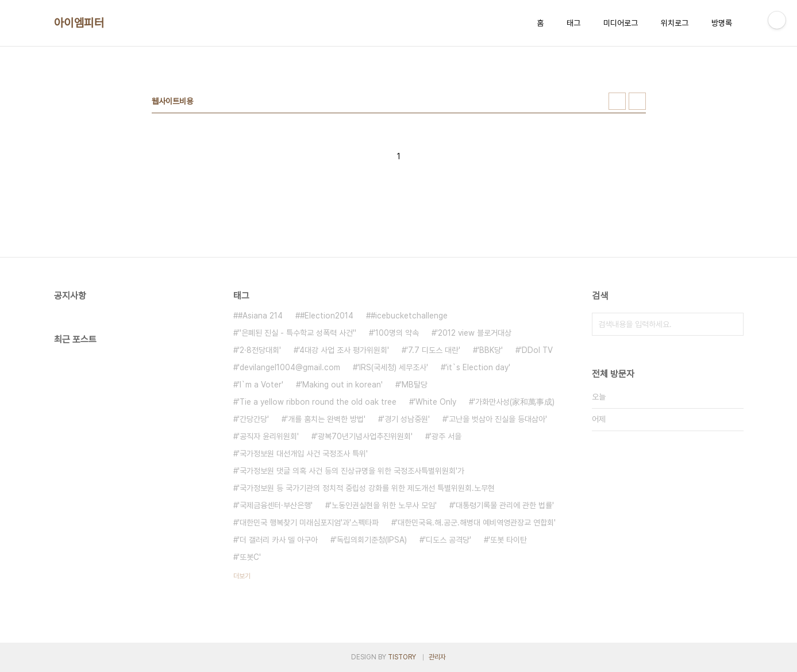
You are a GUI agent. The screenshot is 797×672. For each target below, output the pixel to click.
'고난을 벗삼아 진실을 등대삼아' (497, 419)
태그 (573, 23)
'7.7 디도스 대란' (433, 350)
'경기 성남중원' (406, 419)
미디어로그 (621, 23)
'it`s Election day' (478, 367)
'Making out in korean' (342, 385)
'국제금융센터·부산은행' (275, 505)
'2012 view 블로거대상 (474, 333)
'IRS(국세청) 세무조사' (393, 367)
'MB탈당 (414, 385)
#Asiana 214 (260, 316)
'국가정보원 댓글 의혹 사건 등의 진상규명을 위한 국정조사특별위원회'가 (351, 471)
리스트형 (637, 101)
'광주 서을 (446, 436)
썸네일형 (617, 101)
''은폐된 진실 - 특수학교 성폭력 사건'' (297, 333)
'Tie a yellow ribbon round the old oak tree (317, 402)
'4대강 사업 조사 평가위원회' (344, 350)
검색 (732, 324)
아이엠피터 (79, 23)
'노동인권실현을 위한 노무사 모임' (383, 505)
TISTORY (402, 657)
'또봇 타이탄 (508, 540)
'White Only (435, 402)
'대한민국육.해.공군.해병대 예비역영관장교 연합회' (476, 523)
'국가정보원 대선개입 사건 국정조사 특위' (303, 454)
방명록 (722, 23)
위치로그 (675, 23)
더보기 (242, 576)
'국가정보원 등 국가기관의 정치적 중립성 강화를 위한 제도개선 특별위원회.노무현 (366, 488)
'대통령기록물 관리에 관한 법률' (504, 505)
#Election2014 (327, 316)
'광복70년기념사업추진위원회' (364, 436)
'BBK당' (490, 350)
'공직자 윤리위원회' (268, 436)
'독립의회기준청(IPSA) (371, 540)
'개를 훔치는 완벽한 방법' (326, 419)
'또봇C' (249, 557)
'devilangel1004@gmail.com (289, 367)
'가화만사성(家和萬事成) (514, 402)
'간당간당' (253, 419)
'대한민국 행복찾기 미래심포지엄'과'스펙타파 (308, 523)
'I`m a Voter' (261, 385)
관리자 (437, 657)
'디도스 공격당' (448, 540)
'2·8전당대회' (259, 350)
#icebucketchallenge (409, 316)
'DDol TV (536, 350)
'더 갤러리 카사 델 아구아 (278, 540)
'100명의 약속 (396, 333)
